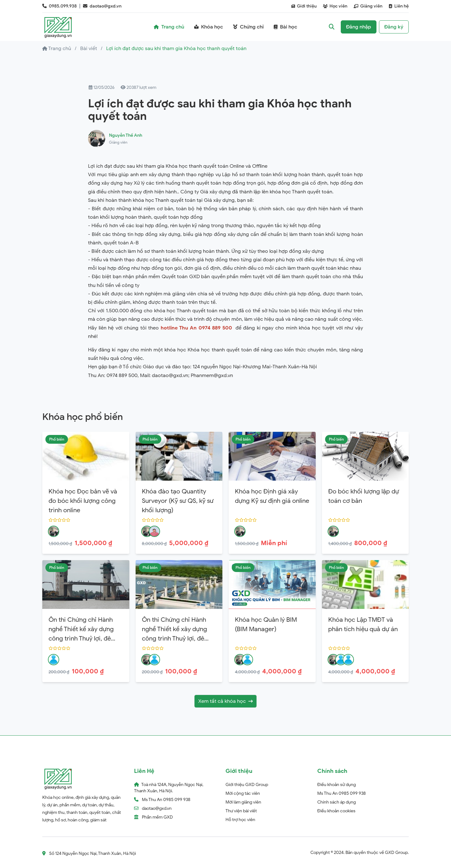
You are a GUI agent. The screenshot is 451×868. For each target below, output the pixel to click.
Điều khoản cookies (336, 811)
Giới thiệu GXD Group (247, 785)
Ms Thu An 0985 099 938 (342, 793)
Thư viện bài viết (241, 811)
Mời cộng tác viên (243, 793)
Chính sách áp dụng (337, 802)
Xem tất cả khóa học (225, 701)
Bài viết (89, 49)
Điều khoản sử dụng (337, 785)
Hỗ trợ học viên (240, 820)
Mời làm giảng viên (243, 802)
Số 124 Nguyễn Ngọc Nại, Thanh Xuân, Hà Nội (89, 853)
